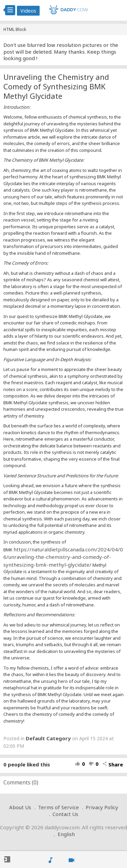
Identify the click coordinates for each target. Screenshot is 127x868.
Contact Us (65, 814)
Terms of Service (58, 807)
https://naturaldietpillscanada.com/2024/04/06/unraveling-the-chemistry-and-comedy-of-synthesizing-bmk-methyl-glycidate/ (63, 557)
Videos (28, 11)
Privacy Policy (102, 807)
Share (113, 764)
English (66, 834)
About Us (20, 807)
